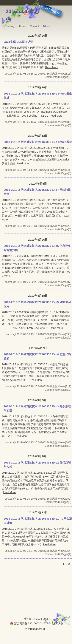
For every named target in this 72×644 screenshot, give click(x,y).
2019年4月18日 (38, 296)
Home (23, 26)
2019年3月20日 (38, 456)
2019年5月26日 (38, 87)
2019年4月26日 (38, 240)
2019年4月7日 (38, 348)
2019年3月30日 (38, 400)
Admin (46, 26)
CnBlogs (11, 26)
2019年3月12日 (38, 512)
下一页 (66, 564)
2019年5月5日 (38, 184)
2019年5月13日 (38, 136)
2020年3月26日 (38, 36)
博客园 (27, 619)
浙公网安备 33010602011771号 (30, 623)
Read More (52, 67)
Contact (34, 26)
